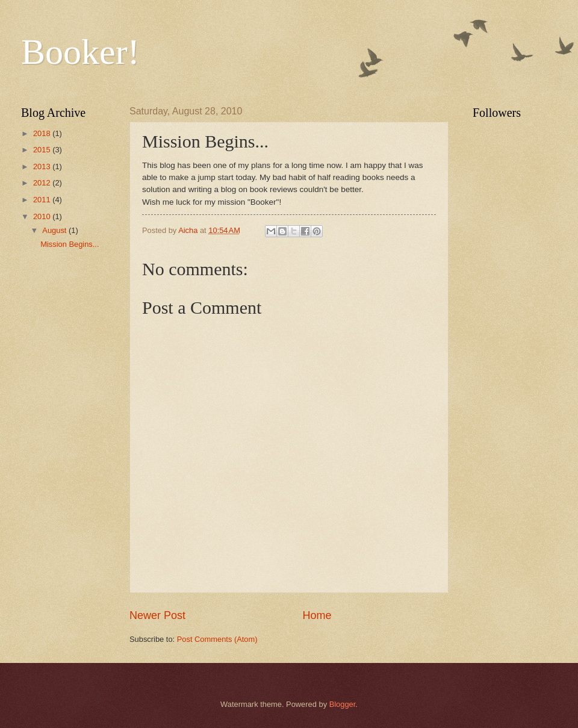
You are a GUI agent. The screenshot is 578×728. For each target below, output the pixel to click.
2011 (43, 200)
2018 (43, 133)
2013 (43, 166)
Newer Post (157, 615)
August (55, 230)
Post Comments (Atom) (217, 639)
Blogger (343, 704)
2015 (43, 150)
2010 (43, 216)
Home (317, 615)
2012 (43, 183)
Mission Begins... (70, 244)
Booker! (80, 52)
